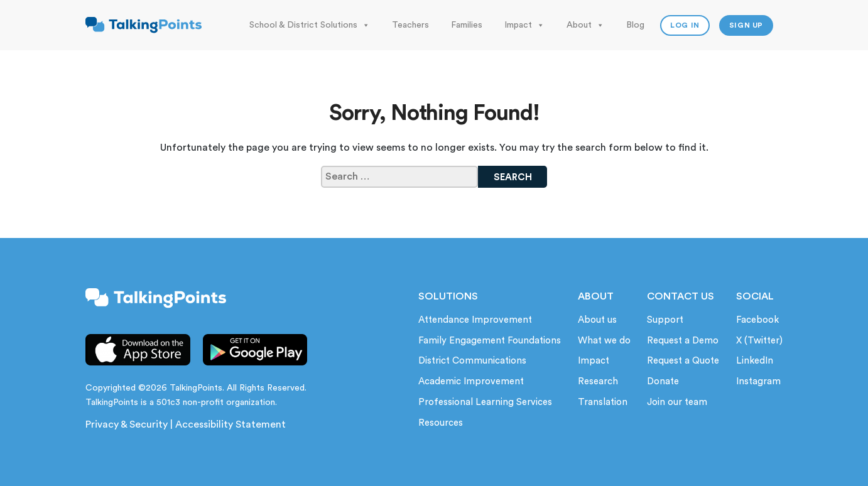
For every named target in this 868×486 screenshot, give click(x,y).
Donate (663, 381)
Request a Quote (683, 361)
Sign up (746, 25)
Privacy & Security (127, 424)
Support (665, 320)
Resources (441, 423)
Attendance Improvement (475, 320)
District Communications (472, 361)
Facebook (757, 320)
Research (598, 381)
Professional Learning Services (485, 402)
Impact (524, 25)
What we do (604, 341)
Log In (685, 25)
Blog (635, 25)
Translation (603, 402)
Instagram (758, 381)
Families (467, 25)
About (585, 25)
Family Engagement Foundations (490, 341)
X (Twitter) (759, 341)
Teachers (410, 25)
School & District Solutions (310, 25)
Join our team (677, 402)
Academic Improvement (471, 381)
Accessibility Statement (231, 424)
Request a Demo (683, 341)
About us (597, 320)
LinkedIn (755, 361)
